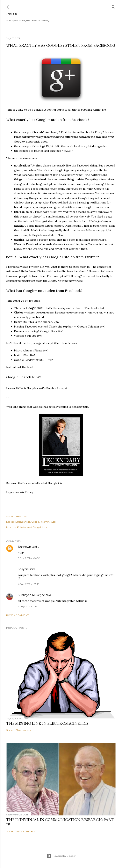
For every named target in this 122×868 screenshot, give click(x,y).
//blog (12, 14)
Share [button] (9, 516)
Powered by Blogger (61, 856)
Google (35, 522)
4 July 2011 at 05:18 (29, 584)
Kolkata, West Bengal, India (32, 527)
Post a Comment (17, 615)
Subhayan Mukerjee (31, 595)
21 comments (23, 730)
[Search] (113, 6)
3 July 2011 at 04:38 (29, 558)
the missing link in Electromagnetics (47, 723)
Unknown (24, 547)
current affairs (22, 522)
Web (53, 522)
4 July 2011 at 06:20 (29, 606)
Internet (45, 522)
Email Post (22, 516)
